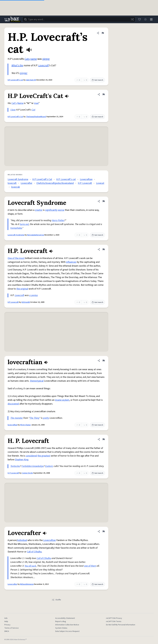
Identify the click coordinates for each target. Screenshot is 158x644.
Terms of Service (11, 628)
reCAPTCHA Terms (114, 621)
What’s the (17, 65)
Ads (6, 618)
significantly (51, 210)
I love (13, 110)
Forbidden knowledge (33, 466)
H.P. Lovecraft (85, 183)
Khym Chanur (26, 425)
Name (20, 103)
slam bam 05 (31, 80)
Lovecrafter (26, 183)
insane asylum (62, 400)
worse (61, 210)
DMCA (7, 631)
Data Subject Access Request (67, 631)
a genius (34, 295)
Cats (27, 59)
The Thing (34, 418)
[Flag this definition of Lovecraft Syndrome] (104, 201)
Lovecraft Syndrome (18, 179)
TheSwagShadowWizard (36, 117)
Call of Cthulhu (34, 552)
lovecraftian (13, 425)
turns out (24, 224)
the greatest (44, 456)
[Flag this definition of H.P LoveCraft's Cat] (104, 94)
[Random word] (132, 19)
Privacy (7, 625)
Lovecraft (44, 65)
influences (71, 262)
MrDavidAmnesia (27, 584)
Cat (34, 110)
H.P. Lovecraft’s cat (15, 80)
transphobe (16, 228)
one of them (90, 566)
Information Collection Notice (67, 625)
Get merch (97, 80)
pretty (46, 418)
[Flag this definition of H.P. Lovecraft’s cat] (103, 33)
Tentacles (15, 466)
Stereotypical (37, 381)
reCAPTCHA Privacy (114, 618)
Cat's (14, 103)
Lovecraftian (86, 179)
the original (22, 289)
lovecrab (16, 187)
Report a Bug (61, 621)
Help (6, 621)
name (34, 59)
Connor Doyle (27, 473)
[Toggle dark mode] (145, 19)
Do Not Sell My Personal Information (121, 625)
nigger (46, 59)
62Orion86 (26, 302)
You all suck (30, 566)
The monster (17, 418)
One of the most (16, 258)
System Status (61, 628)
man (36, 103)
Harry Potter (58, 220)
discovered (13, 404)
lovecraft (12, 183)
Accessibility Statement (65, 618)
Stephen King (22, 460)
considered (31, 456)
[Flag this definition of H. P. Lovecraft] (104, 439)
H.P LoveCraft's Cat (15, 117)
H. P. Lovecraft (13, 473)
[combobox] (79, 19)
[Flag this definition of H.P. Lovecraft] (104, 249)
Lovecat (100, 183)
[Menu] (151, 19)
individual (22, 540)
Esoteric (49, 466)
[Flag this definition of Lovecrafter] (104, 531)
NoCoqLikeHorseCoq (36, 235)
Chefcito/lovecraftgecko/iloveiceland (55, 183)
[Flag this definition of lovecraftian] (104, 361)
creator (39, 210)
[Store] (139, 19)
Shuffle (56, 600)
